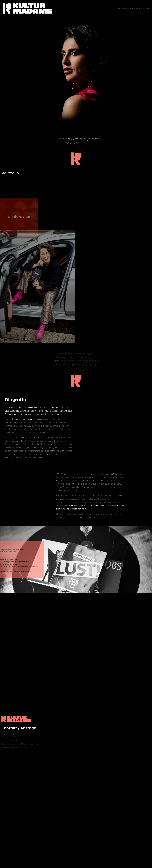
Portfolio (117, 9)
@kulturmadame (20, 848)
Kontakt (147, 9)
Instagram (137, 9)
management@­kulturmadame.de (23, 845)
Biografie (127, 9)
